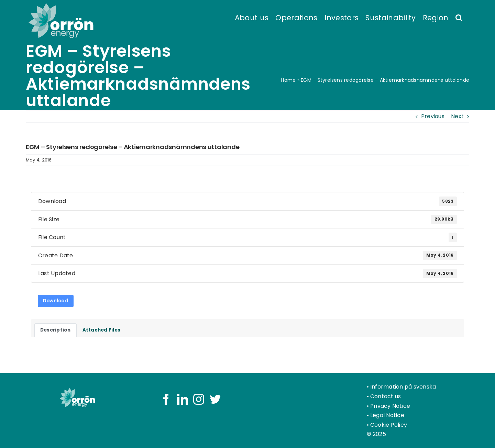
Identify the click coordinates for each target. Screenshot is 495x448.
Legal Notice (387, 415)
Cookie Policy (389, 425)
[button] (459, 17)
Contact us (386, 396)
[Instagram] (199, 399)
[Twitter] (215, 399)
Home (288, 80)
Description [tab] (56, 330)
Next (457, 116)
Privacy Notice (390, 406)
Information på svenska (403, 387)
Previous (433, 116)
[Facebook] (166, 399)
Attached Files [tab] (101, 330)
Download (56, 301)
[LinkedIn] (183, 399)
